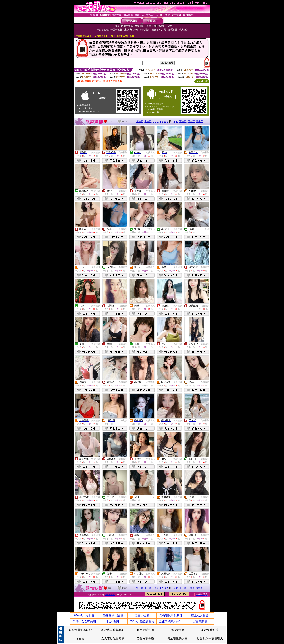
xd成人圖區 (110, 594)
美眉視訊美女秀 (177, 638)
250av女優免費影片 (142, 621)
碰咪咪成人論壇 (113, 615)
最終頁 (199, 121)
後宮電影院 (200, 621)
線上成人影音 (200, 615)
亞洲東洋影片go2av (171, 621)
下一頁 (183, 121)
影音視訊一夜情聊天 (210, 638)
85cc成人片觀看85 (113, 630)
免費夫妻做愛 (145, 638)
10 (177, 121)
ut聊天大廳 (177, 630)
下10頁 (191, 121)
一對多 (206, 229)
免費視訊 (96, 153)
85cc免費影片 (210, 630)
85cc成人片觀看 (84, 615)
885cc (80, 639)
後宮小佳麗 (142, 615)
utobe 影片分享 (145, 630)
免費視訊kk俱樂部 (171, 615)
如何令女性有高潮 (84, 621)
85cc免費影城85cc (80, 630)
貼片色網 (113, 621)
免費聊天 (205, 306)
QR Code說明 (202, 81)
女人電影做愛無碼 (113, 638)
